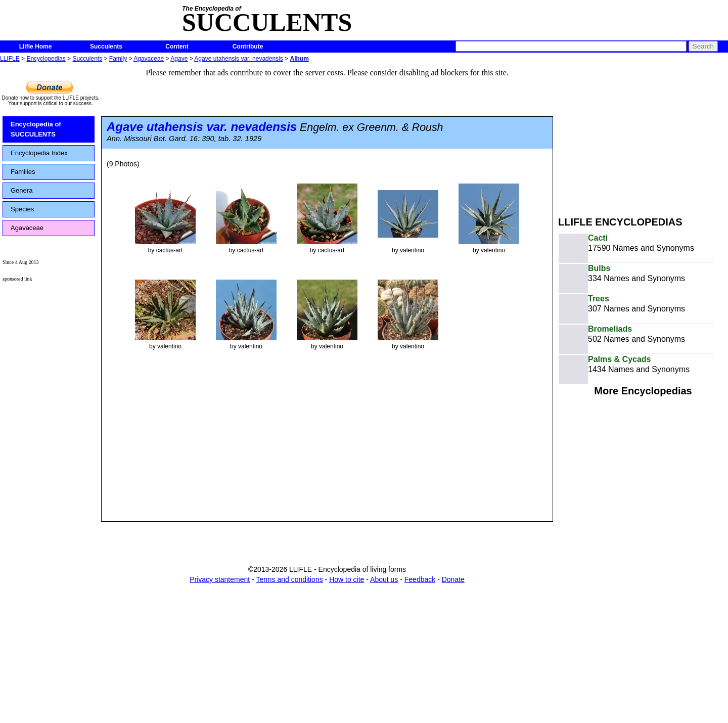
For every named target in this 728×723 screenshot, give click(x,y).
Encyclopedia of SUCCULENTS (36, 129)
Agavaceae (149, 59)
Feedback (420, 579)
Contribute (248, 47)
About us (384, 579)
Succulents (106, 47)
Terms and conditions (289, 579)
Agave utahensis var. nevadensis (238, 59)
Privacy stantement (220, 579)
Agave (179, 59)
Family (118, 59)
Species (22, 209)
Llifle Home (36, 47)
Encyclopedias (46, 59)
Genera (21, 190)
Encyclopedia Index (39, 153)
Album (299, 59)
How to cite (347, 579)
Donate (453, 579)
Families (23, 172)
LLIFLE (10, 59)
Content (177, 47)
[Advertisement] (643, 135)
